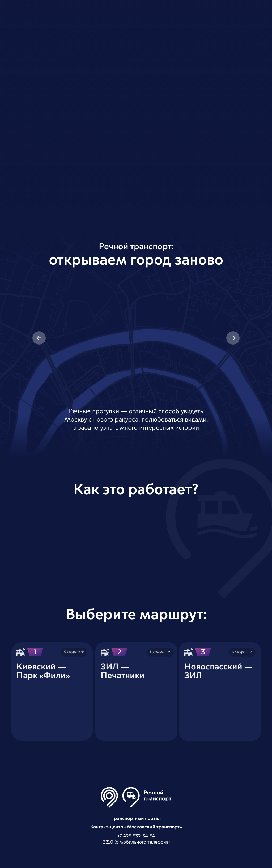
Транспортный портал (136, 819)
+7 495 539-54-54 (136, 836)
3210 (108, 842)
